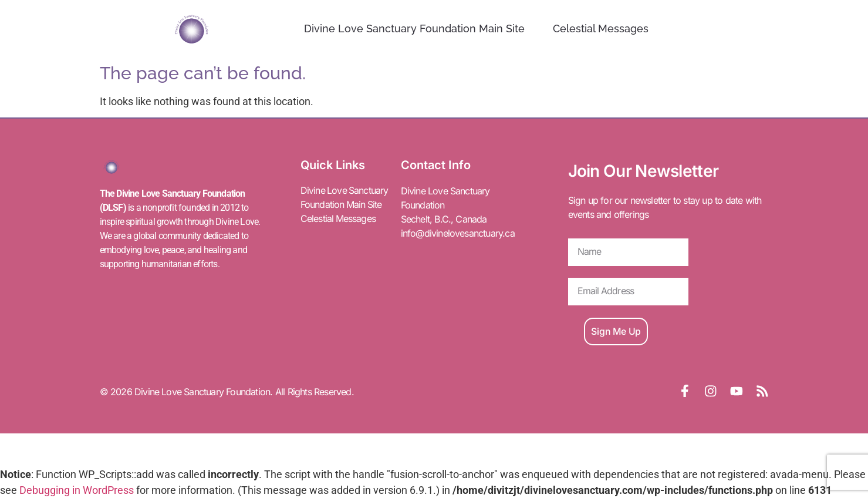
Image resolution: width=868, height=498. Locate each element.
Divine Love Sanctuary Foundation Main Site (414, 28)
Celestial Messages (601, 28)
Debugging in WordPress (77, 490)
